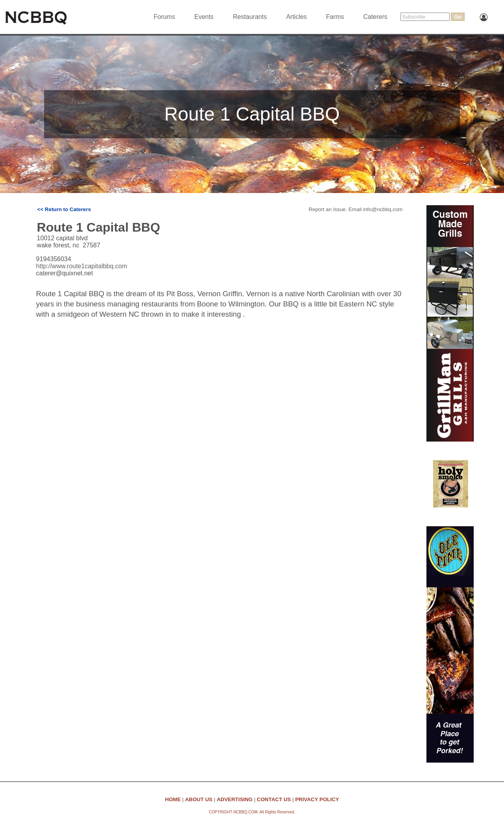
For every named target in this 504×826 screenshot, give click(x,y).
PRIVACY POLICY (317, 799)
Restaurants (250, 17)
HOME (173, 799)
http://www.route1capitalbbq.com (82, 266)
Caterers (375, 17)
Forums (164, 17)
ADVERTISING (234, 799)
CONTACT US (274, 799)
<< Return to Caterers (64, 209)
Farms (335, 17)
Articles (296, 17)
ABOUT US (199, 799)
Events (204, 17)
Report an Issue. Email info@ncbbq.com (356, 209)
